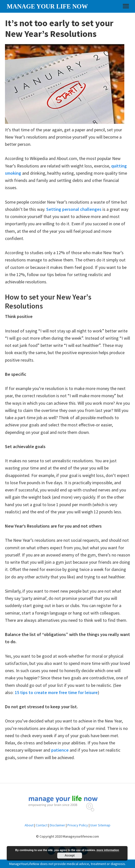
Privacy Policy (78, 825)
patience (60, 750)
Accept (70, 856)
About (29, 825)
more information (108, 850)
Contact (42, 825)
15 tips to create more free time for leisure (56, 692)
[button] (125, 8)
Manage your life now (47, 6)
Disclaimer (57, 825)
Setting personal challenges (74, 209)
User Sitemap (100, 825)
